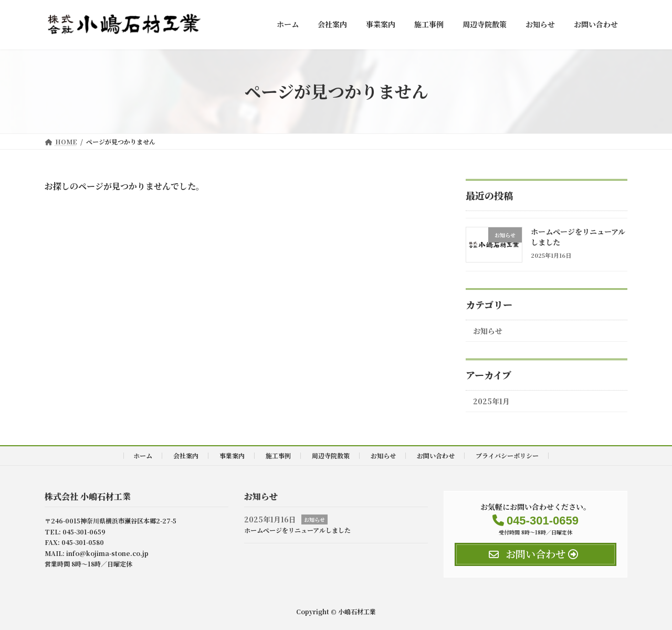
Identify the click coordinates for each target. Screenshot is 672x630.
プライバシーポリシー (507, 455)
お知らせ (488, 331)
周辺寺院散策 (331, 455)
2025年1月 (491, 401)
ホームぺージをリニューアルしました (578, 237)
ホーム (143, 455)
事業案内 (232, 455)
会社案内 (186, 455)
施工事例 (278, 455)
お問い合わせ (436, 455)
